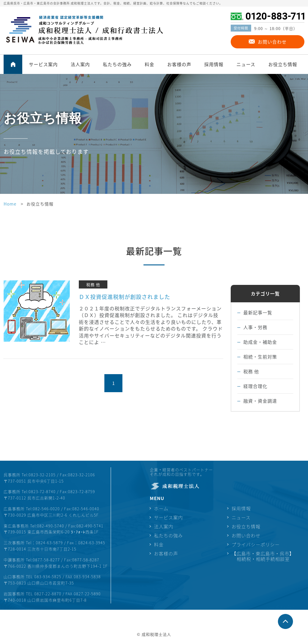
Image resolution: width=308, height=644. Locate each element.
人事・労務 (255, 327)
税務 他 (251, 371)
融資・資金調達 (260, 401)
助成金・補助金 (260, 342)
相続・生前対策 (260, 357)
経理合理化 (255, 386)
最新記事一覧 (258, 313)
